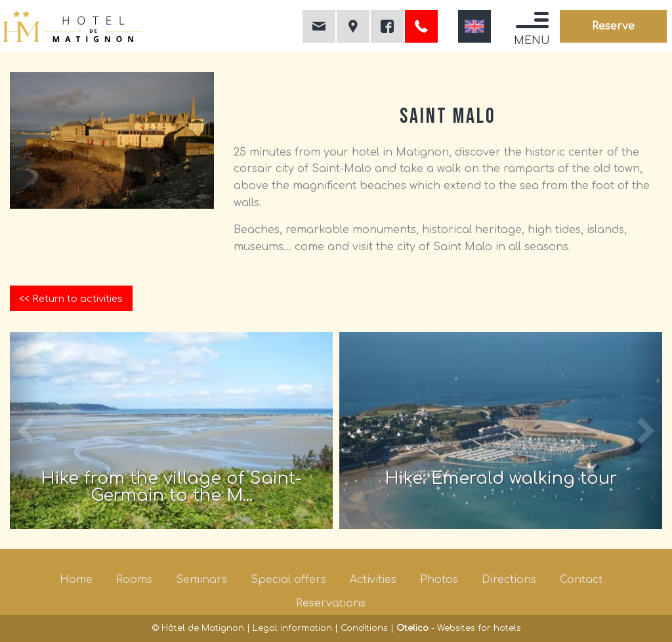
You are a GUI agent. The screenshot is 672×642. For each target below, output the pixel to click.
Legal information (292, 628)
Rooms (134, 580)
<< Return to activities (71, 299)
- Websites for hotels (459, 628)
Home (76, 580)
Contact (581, 580)
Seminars (201, 580)
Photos (439, 580)
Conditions (364, 628)
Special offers (288, 580)
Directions (509, 580)
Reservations (331, 603)
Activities (373, 580)
